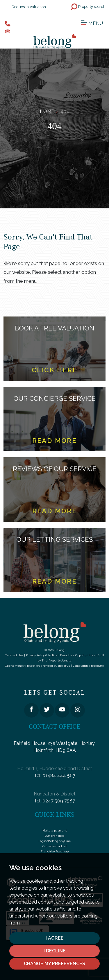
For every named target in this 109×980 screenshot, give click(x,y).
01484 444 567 (59, 776)
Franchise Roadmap (55, 851)
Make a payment (55, 830)
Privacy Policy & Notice (42, 655)
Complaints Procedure (88, 666)
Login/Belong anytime (55, 841)
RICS (67, 666)
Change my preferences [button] (54, 964)
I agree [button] (55, 938)
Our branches (54, 836)
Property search (88, 7)
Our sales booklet (55, 846)
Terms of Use (14, 655)
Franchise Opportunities (77, 655)
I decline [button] (55, 951)
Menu (92, 23)
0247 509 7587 (59, 801)
